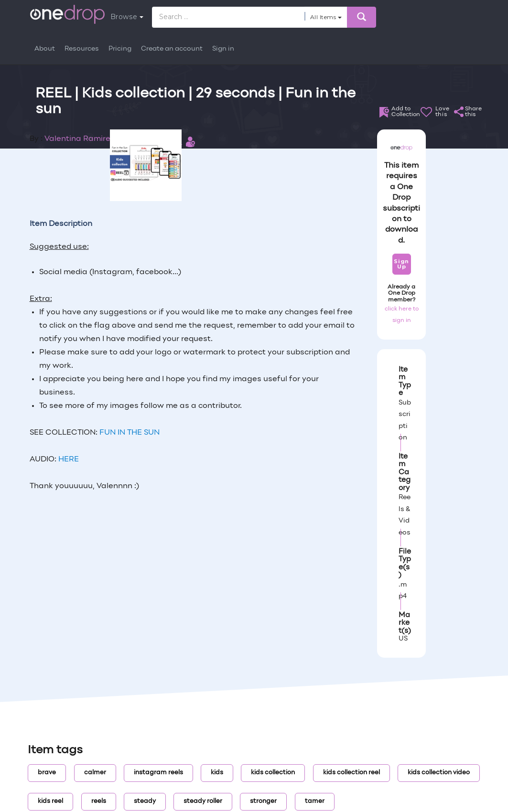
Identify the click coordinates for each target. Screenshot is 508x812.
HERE (69, 459)
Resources (82, 49)
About (45, 49)
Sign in (223, 49)
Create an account (172, 49)
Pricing (120, 49)
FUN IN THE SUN (130, 433)
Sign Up (401, 264)
